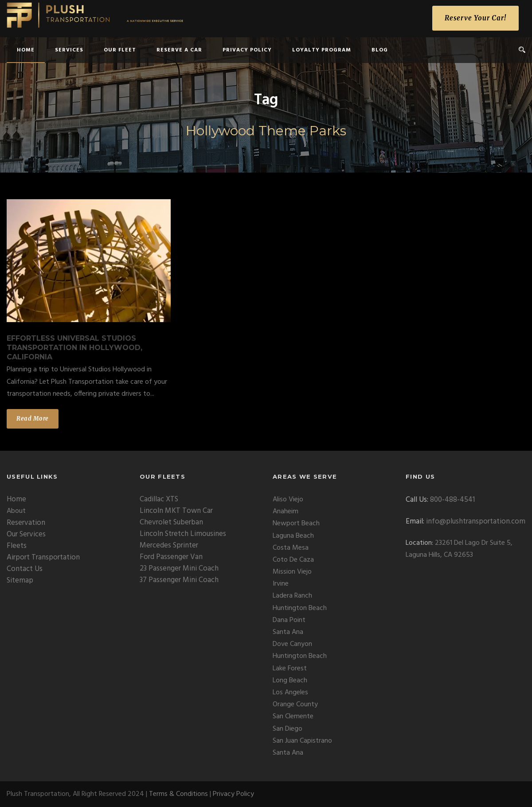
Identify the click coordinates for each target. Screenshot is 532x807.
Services (69, 50)
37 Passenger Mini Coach (179, 580)
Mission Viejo (292, 572)
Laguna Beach (293, 536)
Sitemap (20, 581)
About (16, 511)
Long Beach (290, 681)
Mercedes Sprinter (169, 545)
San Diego (288, 729)
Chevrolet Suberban (171, 522)
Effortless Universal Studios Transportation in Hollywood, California (74, 348)
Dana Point (289, 620)
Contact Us (25, 569)
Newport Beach (296, 524)
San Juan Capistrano (302, 741)
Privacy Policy (247, 50)
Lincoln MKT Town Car (176, 511)
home (26, 50)
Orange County (295, 705)
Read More (33, 419)
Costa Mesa (291, 548)
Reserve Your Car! (475, 18)
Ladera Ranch (292, 596)
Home (16, 499)
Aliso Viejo (288, 500)
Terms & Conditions (178, 794)
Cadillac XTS (159, 499)
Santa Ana (288, 632)
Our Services (26, 534)
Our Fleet (120, 50)
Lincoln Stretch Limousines (183, 534)
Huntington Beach (300, 608)
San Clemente (293, 716)
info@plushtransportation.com (476, 522)
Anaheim (286, 512)
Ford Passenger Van (171, 557)
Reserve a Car (179, 50)
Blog (380, 50)
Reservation (26, 523)
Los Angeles (290, 693)
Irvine (281, 584)
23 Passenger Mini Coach (179, 569)
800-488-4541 (452, 500)
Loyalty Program (322, 50)
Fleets (17, 546)
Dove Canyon (292, 644)
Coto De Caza (293, 560)
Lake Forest (290, 669)
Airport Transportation (43, 557)
